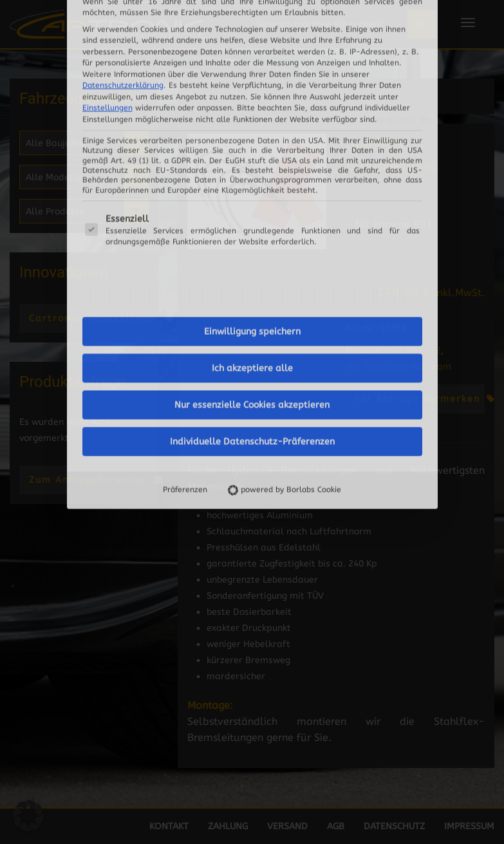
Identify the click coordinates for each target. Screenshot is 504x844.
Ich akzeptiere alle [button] (252, 177)
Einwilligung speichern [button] (252, 140)
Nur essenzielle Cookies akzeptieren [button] (252, 213)
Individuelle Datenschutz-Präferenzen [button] (252, 250)
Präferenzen (185, 298)
